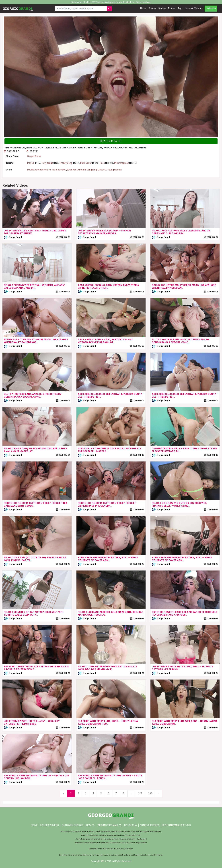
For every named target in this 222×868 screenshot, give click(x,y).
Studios (162, 8)
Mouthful (102, 170)
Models (172, 8)
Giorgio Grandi (34, 156)
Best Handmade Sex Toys (177, 825)
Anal (69, 170)
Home (143, 8)
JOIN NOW (211, 8)
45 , (38, 163)
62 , (57, 163)
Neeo (103, 163)
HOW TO (90, 825)
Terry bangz (47, 163)
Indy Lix (31, 163)
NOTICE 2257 (131, 825)
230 (150, 793)
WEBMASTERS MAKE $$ (109, 825)
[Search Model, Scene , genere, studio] (80, 9)
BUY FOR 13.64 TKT (111, 141)
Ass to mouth (79, 170)
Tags (180, 8)
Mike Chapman (122, 163)
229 (140, 793)
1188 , (110, 163)
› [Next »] (159, 793)
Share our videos (150, 825)
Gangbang (92, 170)
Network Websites (194, 8)
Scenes (152, 8)
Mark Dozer (86, 163)
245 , (96, 163)
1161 (133, 163)
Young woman (115, 170)
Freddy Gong (66, 163)
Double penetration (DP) (39, 170)
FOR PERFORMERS (50, 825)
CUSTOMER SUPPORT (73, 825)
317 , (76, 163)
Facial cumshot (59, 170)
